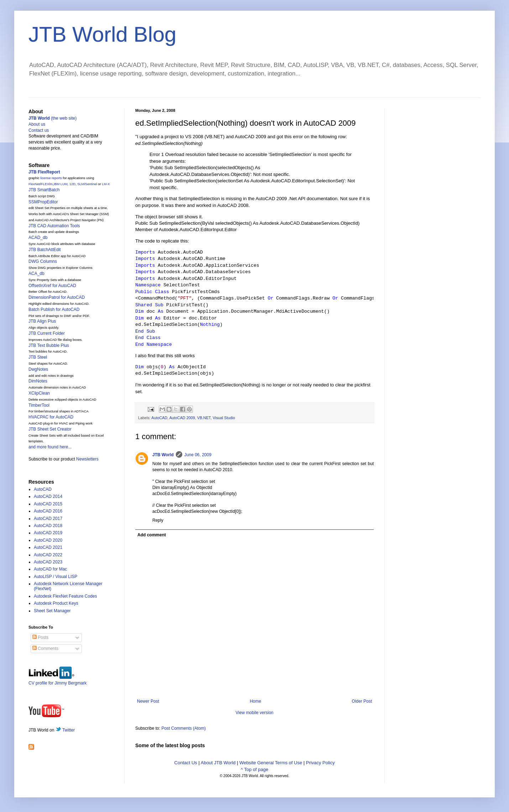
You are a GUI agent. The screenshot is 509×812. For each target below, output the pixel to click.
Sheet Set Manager (52, 611)
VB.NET (204, 418)
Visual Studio (224, 418)
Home (256, 701)
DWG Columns (43, 261)
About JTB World (218, 763)
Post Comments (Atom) (183, 728)
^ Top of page (254, 769)
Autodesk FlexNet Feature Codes (65, 596)
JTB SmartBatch (44, 190)
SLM (81, 184)
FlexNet (34, 184)
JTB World (163, 455)
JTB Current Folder (47, 333)
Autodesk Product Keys (56, 603)
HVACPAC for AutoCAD (51, 417)
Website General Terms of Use (271, 763)
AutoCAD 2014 (48, 496)
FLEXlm (47, 184)
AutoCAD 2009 (182, 418)
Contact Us (186, 763)
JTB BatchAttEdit (45, 250)
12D (72, 184)
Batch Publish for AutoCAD (54, 309)
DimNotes (38, 381)
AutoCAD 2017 (48, 519)
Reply (158, 520)
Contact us (39, 130)
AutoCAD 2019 (48, 533)
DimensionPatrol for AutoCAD (57, 297)
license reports (51, 178)
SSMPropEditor (43, 202)
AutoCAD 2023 (48, 562)
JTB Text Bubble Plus (49, 345)
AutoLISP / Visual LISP (56, 577)
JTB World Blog (103, 34)
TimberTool (39, 405)
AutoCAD (159, 418)
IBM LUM (61, 184)
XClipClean (39, 393)
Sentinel (91, 184)
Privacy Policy (321, 763)
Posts (40, 637)
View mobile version (255, 713)
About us (37, 124)
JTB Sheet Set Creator (50, 429)
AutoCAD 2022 (48, 555)
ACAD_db (38, 238)
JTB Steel (38, 357)
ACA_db (36, 274)
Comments (45, 649)
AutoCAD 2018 (48, 526)
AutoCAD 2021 (48, 547)
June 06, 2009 (198, 455)
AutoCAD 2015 (48, 504)
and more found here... (50, 447)
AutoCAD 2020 (48, 540)
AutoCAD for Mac (50, 569)
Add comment (152, 535)
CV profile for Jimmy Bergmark (57, 680)
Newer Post (148, 701)
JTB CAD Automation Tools (54, 226)
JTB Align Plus (42, 321)
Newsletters (87, 459)
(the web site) (53, 118)
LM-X (106, 184)
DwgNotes (38, 369)
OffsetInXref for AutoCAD (52, 286)
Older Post (362, 701)
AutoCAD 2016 (48, 511)
